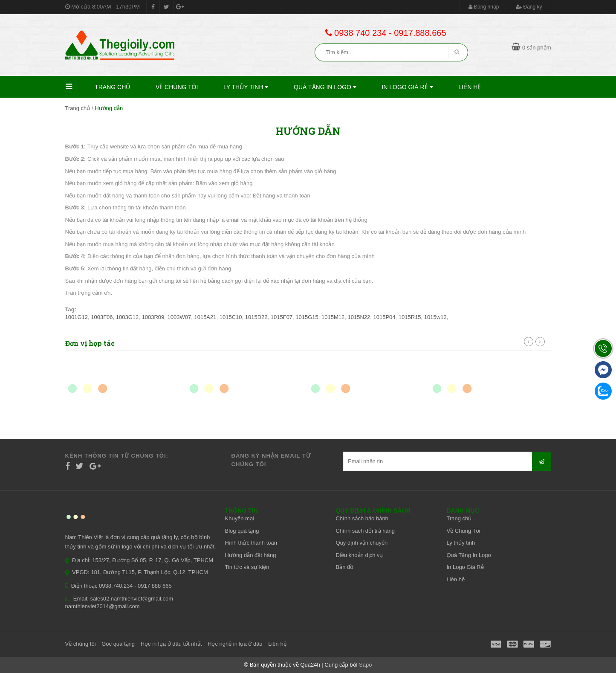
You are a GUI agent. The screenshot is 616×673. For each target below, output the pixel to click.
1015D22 (256, 317)
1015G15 (307, 317)
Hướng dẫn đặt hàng (251, 555)
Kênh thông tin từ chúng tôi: (117, 456)
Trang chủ (112, 87)
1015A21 (205, 317)
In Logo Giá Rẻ (407, 87)
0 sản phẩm (531, 48)
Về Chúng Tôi (177, 87)
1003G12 (127, 317)
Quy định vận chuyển (362, 543)
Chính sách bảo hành (362, 518)
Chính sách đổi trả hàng (365, 531)
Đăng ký (529, 7)
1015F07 (282, 317)
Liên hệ (470, 87)
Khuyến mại (240, 518)
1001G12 (77, 317)
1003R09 (153, 317)
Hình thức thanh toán (251, 543)
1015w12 (435, 317)
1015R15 (410, 317)
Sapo (365, 665)
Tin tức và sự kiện (247, 567)
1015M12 (333, 317)
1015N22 (359, 317)
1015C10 (231, 317)
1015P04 (385, 317)
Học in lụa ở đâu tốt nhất (171, 644)
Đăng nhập (484, 7)
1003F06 (102, 317)
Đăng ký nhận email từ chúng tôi (271, 460)
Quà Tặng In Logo (325, 87)
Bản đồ (344, 567)
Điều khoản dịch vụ (359, 555)
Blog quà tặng (242, 531)
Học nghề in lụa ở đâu (235, 644)
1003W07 (179, 317)
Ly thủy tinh (246, 87)
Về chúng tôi (81, 644)
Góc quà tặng (118, 644)
